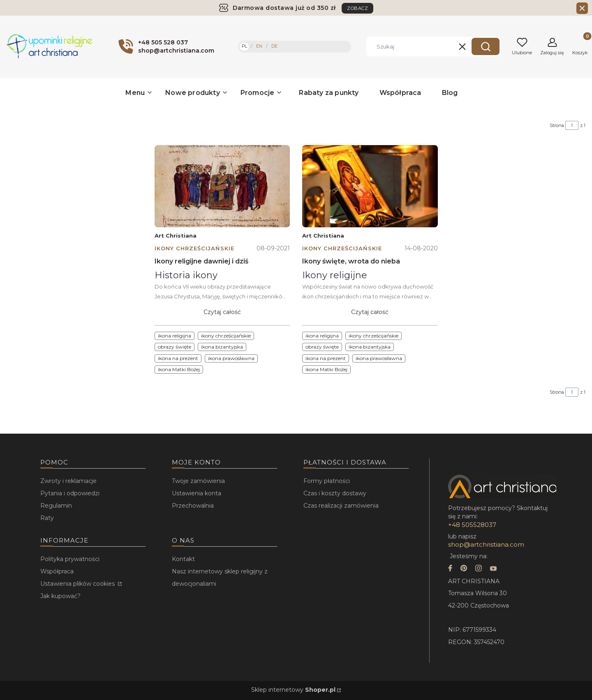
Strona (557, 125)
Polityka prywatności (70, 559)
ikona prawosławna (231, 358)
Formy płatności (327, 481)
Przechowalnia (193, 506)
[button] (486, 46)
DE (274, 46)
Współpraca (57, 571)
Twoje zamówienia (198, 481)
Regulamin (56, 506)
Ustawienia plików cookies (78, 584)
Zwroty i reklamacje (68, 481)
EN (259, 46)
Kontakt (183, 559)
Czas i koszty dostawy (335, 493)
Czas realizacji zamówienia (341, 506)
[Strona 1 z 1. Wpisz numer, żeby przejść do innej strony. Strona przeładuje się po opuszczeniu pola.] (572, 125)
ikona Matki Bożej (179, 369)
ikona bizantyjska (222, 347)
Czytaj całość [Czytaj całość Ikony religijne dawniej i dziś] (222, 312)
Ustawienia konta (197, 493)
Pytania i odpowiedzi (70, 493)
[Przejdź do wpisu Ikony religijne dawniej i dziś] (222, 186)
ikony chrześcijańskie (226, 336)
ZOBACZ (357, 8)
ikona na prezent (178, 358)
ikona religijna (175, 336)
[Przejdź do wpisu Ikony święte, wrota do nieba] (370, 186)
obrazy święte (175, 347)
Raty (47, 518)
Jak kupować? (60, 596)
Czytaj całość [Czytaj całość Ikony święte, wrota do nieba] (370, 312)
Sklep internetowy (293, 690)
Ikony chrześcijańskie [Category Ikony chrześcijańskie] (194, 248)
